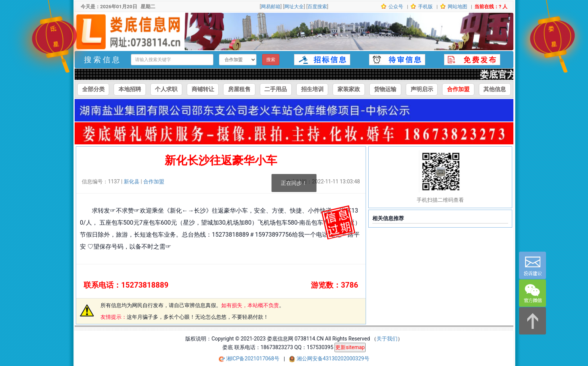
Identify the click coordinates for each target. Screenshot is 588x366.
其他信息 (495, 89)
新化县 (132, 181)
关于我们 (387, 339)
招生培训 (312, 89)
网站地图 (457, 7)
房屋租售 (239, 89)
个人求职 (166, 89)
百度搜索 (317, 7)
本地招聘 (130, 89)
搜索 (271, 60)
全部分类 (93, 89)
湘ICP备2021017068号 (253, 359)
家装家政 (349, 89)
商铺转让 (203, 89)
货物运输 (385, 89)
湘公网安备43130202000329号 (333, 359)
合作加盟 (458, 89)
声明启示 (422, 89)
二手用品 (276, 89)
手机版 (425, 7)
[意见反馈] (532, 265)
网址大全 (294, 7)
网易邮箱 (271, 7)
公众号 (395, 7)
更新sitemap (350, 347)
